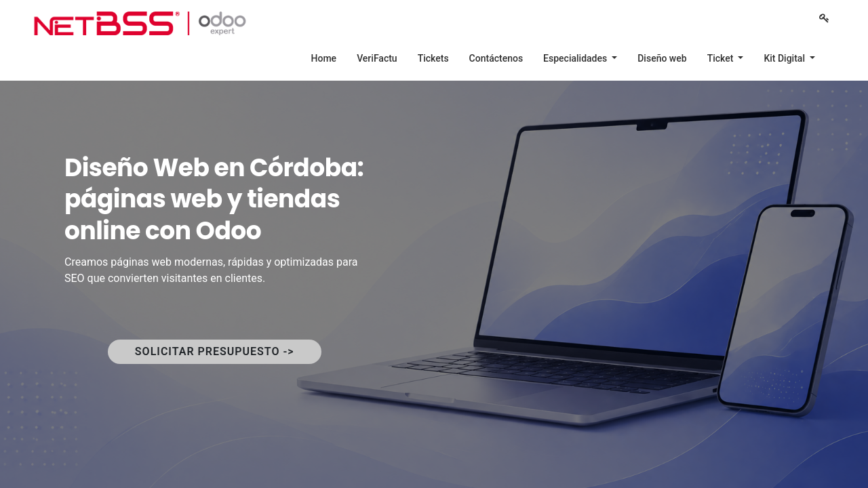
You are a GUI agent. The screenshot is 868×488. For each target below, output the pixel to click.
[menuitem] (324, 58)
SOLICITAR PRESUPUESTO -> (215, 351)
